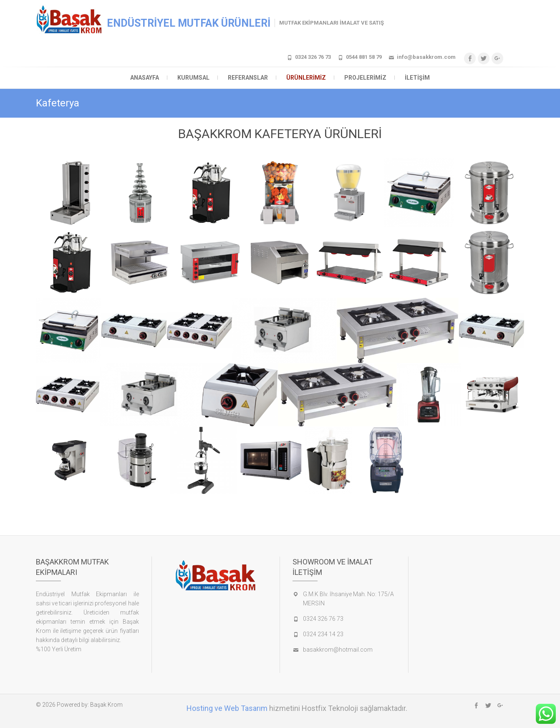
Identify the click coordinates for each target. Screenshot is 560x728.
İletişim (417, 78)
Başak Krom (106, 705)
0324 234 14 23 (323, 634)
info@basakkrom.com (426, 57)
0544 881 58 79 (364, 57)
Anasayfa (145, 78)
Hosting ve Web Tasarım (227, 708)
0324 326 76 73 (313, 57)
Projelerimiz (365, 78)
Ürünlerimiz (306, 78)
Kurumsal (193, 78)
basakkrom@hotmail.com (338, 650)
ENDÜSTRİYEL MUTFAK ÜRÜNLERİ (189, 23)
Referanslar (248, 78)
